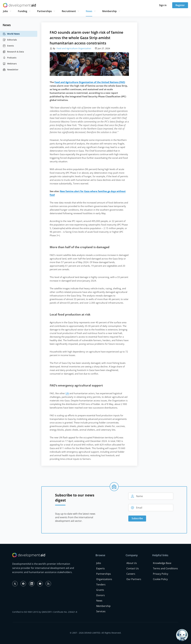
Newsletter (11, 70)
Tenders (101, 585)
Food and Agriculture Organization (74, 48)
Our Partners (134, 579)
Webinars (10, 64)
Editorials (10, 40)
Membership (109, 11)
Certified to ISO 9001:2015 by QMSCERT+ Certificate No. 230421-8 (45, 612)
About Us (132, 563)
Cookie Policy (160, 579)
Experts (100, 568)
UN (67, 393)
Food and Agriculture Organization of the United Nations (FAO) (90, 82)
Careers (131, 574)
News (89, 11)
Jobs (5, 11)
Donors (100, 595)
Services (101, 611)
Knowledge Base (162, 563)
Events (8, 46)
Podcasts (10, 58)
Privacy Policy (161, 574)
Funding (23, 11)
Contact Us (133, 568)
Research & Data (13, 52)
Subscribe (137, 518)
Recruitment (69, 11)
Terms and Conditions (165, 568)
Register (180, 5)
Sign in (163, 5)
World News (11, 34)
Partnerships (44, 11)
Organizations (104, 579)
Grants (100, 590)
